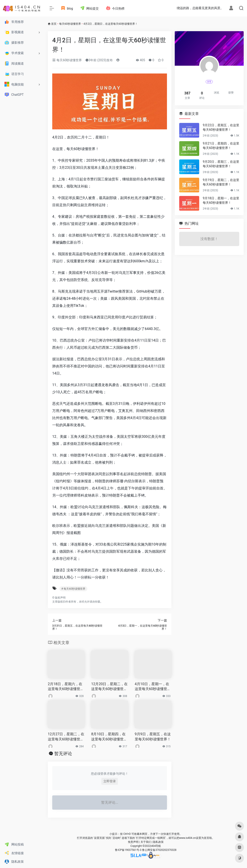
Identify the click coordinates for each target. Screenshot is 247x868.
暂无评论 (63, 754)
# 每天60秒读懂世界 (73, 589)
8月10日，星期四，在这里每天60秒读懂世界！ (108, 737)
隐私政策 (158, 842)
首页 (54, 24)
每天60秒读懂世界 (70, 24)
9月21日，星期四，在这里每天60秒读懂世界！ (221, 146)
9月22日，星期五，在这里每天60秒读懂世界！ (221, 127)
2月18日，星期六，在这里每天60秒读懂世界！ (65, 687)
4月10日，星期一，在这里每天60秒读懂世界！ (152, 687)
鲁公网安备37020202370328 (159, 850)
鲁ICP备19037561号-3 (128, 850)
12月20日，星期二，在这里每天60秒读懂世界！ (109, 687)
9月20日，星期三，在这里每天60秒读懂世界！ (221, 164)
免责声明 (133, 842)
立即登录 (110, 781)
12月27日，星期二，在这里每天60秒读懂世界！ (66, 737)
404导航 (156, 846)
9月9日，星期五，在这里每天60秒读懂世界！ (153, 737)
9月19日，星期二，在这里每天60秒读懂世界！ (221, 182)
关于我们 (146, 842)
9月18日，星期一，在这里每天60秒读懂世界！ (221, 200)
